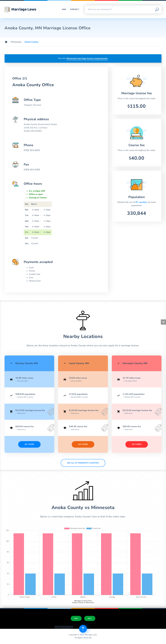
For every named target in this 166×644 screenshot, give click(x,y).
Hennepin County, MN (135, 363)
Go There (29, 444)
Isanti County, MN (79, 363)
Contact (75, 9)
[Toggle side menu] (163, 322)
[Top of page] (83, 629)
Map (64, 9)
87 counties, (142, 202)
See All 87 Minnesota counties (83, 463)
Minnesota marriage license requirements (87, 58)
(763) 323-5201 (32, 150)
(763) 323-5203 (32, 170)
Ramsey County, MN (27, 363)
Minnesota (16, 42)
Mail (90, 618)
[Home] (6, 42)
